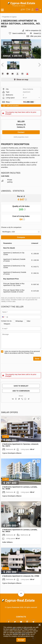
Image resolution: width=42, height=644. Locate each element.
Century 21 (21, 127)
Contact (21, 132)
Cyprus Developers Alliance (12, 453)
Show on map (22, 80)
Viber (29, 321)
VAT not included (13, 106)
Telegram (7, 324)
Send (37, 359)
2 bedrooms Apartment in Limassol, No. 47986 (21, 576)
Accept (21, 640)
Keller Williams (7, 542)
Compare (21, 237)
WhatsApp (19, 321)
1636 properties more (21, 137)
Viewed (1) (37, 33)
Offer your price (36, 36)
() (24, 9)
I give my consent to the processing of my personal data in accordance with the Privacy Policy (22, 352)
